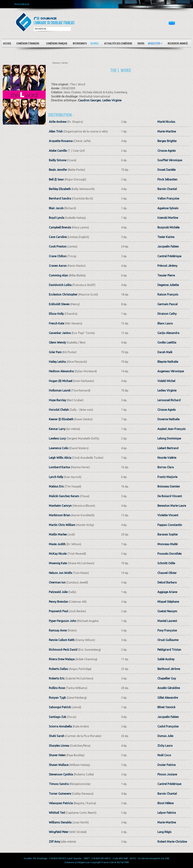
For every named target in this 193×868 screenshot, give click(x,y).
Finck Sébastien (167, 179)
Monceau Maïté (167, 544)
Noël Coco (164, 755)
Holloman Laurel (60, 390)
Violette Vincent (168, 515)
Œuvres (94, 43)
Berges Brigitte (167, 141)
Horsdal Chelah (59, 410)
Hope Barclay (58, 400)
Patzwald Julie (58, 592)
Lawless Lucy (57, 438)
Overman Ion (57, 582)
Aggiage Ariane (167, 592)
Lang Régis (164, 832)
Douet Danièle (166, 170)
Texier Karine (166, 237)
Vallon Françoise (168, 198)
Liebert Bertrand (168, 448)
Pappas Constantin (170, 525)
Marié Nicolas (166, 122)
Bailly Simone (58, 160)
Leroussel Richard (169, 400)
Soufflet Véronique (170, 160)
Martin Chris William (62, 525)
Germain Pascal (167, 304)
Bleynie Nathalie (168, 362)
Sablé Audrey (166, 659)
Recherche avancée (178, 43)
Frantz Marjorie (167, 477)
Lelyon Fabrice (167, 813)
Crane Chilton (58, 256)
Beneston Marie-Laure (172, 506)
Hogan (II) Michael (61, 381)
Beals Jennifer (58, 170)
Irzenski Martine (168, 218)
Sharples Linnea (59, 746)
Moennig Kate (58, 563)
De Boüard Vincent (170, 496)
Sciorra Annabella (60, 726)
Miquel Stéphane (168, 602)
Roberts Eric (57, 678)
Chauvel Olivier (167, 573)
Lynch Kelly (56, 477)
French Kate (57, 323)
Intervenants (80, 43)
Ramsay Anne (58, 630)
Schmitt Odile (166, 563)
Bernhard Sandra (60, 198)
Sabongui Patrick (60, 707)
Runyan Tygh (57, 698)
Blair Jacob (56, 208)
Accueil (7, 43)
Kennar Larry (57, 429)
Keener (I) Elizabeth (61, 419)
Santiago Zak (58, 717)
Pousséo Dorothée (169, 554)
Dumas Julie (165, 736)
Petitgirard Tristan (169, 650)
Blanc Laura (165, 323)
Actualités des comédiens (118, 43)
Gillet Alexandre (168, 698)
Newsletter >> (155, 43)
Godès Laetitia (167, 342)
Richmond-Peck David (63, 650)
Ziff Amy (55, 842)
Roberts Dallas (58, 669)
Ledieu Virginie (112, 100)
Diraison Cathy (167, 314)
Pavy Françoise (167, 630)
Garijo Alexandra (168, 333)
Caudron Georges (90, 100)
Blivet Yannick (166, 707)
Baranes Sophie (167, 534)
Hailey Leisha (57, 362)
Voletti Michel (166, 381)
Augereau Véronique (171, 371)
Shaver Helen (57, 755)
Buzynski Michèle (168, 227)
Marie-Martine (167, 131)
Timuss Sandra (59, 784)
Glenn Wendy (57, 342)
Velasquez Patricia (61, 803)
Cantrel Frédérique (169, 256)
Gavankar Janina (60, 333)
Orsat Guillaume (168, 640)
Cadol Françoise (168, 726)
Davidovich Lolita (60, 285)
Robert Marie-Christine (172, 842)
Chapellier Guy (167, 678)
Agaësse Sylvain (168, 208)
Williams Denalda (60, 822)
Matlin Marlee (58, 534)
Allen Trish (56, 131)
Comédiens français (57, 43)
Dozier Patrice (166, 765)
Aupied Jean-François (172, 429)
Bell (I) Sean (56, 179)
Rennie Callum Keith (62, 640)
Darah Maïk (165, 352)
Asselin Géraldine (169, 688)
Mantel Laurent (167, 621)
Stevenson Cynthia (61, 774)
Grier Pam (55, 352)
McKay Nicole (58, 554)
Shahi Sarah (57, 736)
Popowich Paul (58, 611)
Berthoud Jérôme (169, 669)
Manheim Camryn (60, 506)
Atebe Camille (58, 151)
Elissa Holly (56, 314)
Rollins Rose (57, 688)
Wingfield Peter (59, 832)
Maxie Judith (57, 544)
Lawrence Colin (59, 448)
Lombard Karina (59, 467)
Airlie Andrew (58, 122)
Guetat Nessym (167, 611)
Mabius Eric (56, 486)
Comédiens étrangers (28, 43)
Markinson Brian (60, 515)
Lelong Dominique (169, 438)
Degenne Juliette (168, 285)
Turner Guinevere (60, 794)
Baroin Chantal (167, 189)
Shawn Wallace (59, 765)
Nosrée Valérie (167, 458)
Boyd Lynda (57, 218)
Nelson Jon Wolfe (60, 573)
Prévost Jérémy (167, 266)
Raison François (168, 294)
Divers (141, 43)
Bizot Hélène (166, 803)
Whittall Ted (57, 813)
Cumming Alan (58, 275)
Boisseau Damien (169, 486)
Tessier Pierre (166, 275)
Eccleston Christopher (63, 294)
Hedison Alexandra (61, 371)
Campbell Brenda (60, 227)
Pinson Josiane (167, 774)
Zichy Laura (165, 746)
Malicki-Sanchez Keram (64, 496)
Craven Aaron (58, 266)
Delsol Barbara (167, 582)
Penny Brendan (58, 602)
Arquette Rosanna (61, 141)
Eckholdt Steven (59, 304)
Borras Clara (166, 467)
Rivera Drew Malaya (62, 659)
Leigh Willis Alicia (60, 458)
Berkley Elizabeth (60, 189)
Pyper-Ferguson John (63, 621)
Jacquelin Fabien (168, 246)
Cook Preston (58, 246)
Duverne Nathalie (168, 419)
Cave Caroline (58, 237)
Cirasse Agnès (167, 151)
